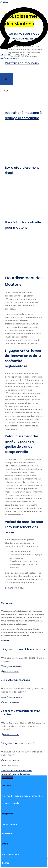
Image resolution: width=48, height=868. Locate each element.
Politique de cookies (20, 774)
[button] (6, 91)
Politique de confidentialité (14, 771)
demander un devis (15, 588)
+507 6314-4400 (11, 735)
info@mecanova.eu (12, 666)
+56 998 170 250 (11, 760)
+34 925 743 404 (11, 672)
